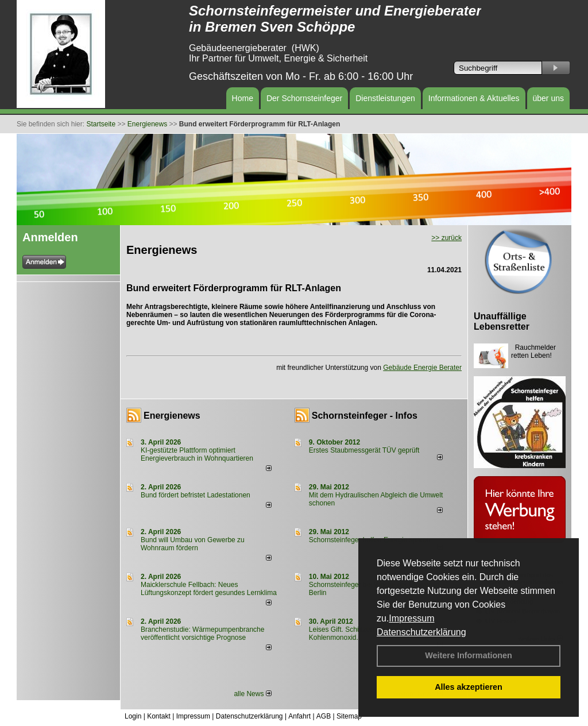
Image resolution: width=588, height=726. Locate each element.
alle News (252, 694)
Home (243, 98)
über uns (548, 98)
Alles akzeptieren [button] (469, 687)
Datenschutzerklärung (421, 632)
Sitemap (349, 716)
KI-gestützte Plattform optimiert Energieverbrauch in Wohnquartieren (197, 454)
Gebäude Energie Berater (422, 368)
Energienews (172, 416)
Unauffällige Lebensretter (502, 321)
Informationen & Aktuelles (474, 98)
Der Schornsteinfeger (304, 98)
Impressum (411, 618)
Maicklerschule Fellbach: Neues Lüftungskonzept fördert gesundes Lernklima (209, 589)
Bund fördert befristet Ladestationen (196, 495)
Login (133, 716)
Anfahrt (299, 716)
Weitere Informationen (469, 655)
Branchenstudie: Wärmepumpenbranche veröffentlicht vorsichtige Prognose (202, 634)
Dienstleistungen (385, 98)
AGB (324, 716)
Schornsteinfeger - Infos (365, 416)
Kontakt (159, 716)
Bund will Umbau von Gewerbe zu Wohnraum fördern (193, 544)
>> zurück (446, 238)
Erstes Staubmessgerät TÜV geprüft (364, 450)
